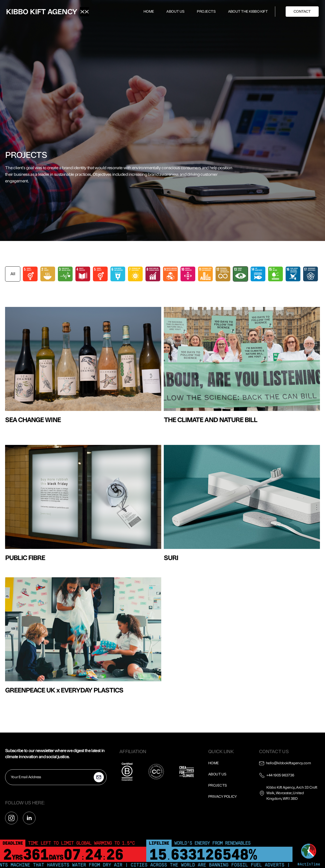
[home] (42, 12)
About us (217, 774)
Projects (218, 785)
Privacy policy (222, 797)
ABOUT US (175, 12)
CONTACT (302, 12)
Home (214, 763)
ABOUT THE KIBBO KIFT (248, 12)
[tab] (13, 274)
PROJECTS (206, 12)
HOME (149, 12)
